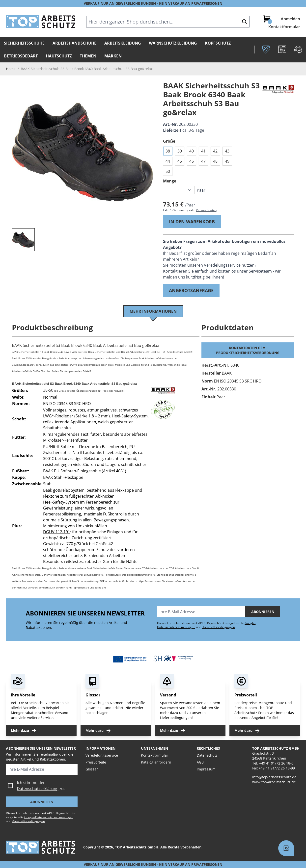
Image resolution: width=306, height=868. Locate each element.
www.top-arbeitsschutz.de (274, 782)
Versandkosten (206, 210)
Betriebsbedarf (21, 56)
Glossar (92, 769)
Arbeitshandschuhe (74, 43)
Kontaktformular (284, 27)
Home (11, 69)
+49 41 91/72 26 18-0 (276, 763)
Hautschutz (59, 56)
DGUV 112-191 (57, 532)
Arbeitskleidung (123, 43)
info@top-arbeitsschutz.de (274, 777)
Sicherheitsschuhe (24, 43)
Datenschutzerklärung (38, 789)
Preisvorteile (96, 762)
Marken (113, 56)
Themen (88, 56)
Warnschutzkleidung (173, 43)
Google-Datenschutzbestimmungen (49, 817)
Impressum (206, 769)
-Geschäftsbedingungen (218, 627)
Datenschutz (207, 755)
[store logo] (41, 22)
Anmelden (290, 19)
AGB (200, 762)
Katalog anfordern (156, 762)
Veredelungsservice (222, 265)
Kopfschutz (218, 43)
